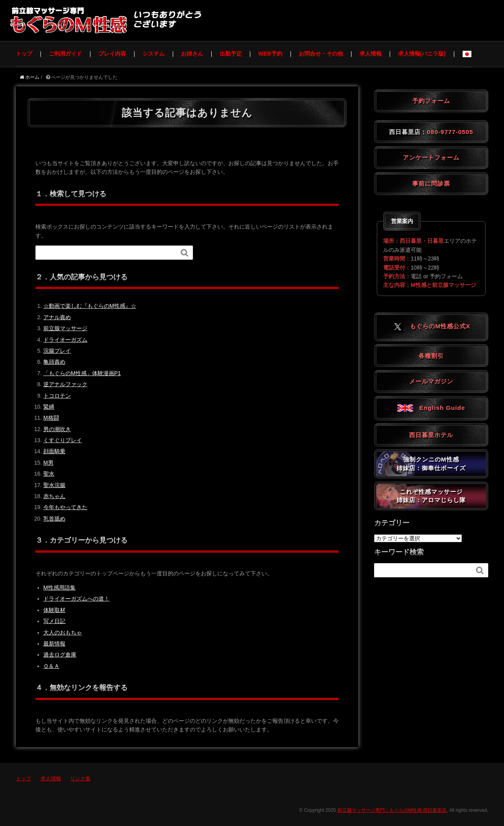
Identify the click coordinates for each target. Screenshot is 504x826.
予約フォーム (431, 101)
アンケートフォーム (431, 157)
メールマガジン (431, 381)
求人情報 (371, 54)
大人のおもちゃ (63, 633)
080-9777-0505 (450, 132)
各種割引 (431, 356)
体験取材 (54, 610)
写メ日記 (54, 621)
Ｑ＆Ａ (51, 666)
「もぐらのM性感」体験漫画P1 (82, 373)
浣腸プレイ (57, 351)
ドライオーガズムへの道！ (76, 599)
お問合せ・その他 (321, 54)
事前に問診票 (431, 183)
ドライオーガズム (65, 340)
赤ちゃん (54, 496)
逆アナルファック (65, 384)
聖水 (49, 474)
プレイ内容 (112, 54)
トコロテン (57, 396)
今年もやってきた (65, 507)
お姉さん (192, 54)
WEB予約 (270, 54)
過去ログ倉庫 (60, 655)
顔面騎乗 (54, 451)
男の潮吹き (57, 429)
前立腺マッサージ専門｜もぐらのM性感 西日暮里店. (393, 810)
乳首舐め (54, 519)
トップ (24, 54)
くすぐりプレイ (63, 440)
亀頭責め (54, 362)
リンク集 (80, 779)
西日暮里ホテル (431, 435)
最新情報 (54, 644)
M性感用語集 (59, 588)
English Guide (431, 408)
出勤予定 (231, 54)
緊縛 (49, 407)
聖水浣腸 (54, 485)
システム (154, 54)
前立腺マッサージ (65, 328)
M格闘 (51, 418)
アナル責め (57, 317)
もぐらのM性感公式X (434, 326)
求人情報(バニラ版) (422, 54)
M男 (48, 463)
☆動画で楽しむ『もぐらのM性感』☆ (90, 306)
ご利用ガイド (65, 54)
